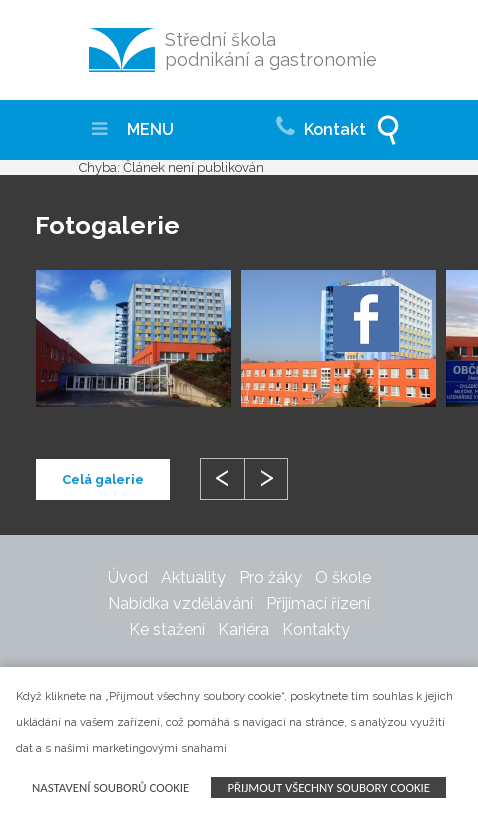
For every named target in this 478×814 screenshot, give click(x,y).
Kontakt (321, 124)
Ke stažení (167, 629)
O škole (343, 577)
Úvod (128, 577)
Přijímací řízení (318, 603)
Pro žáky (270, 577)
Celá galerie (103, 479)
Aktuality (193, 577)
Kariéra (243, 629)
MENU (133, 129)
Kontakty (316, 629)
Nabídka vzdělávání (180, 603)
